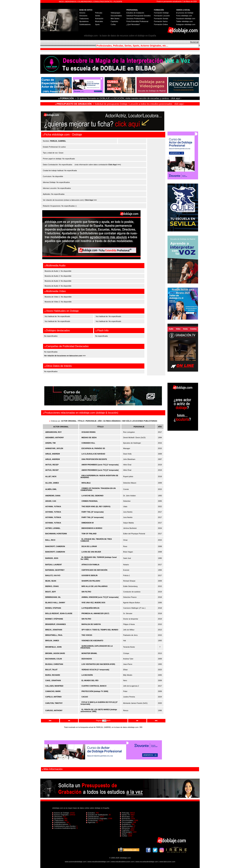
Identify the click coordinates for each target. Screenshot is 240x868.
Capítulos (114, 21)
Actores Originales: (61, 815)
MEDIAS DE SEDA (89, 438)
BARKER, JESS (52, 558)
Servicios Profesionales (135, 19)
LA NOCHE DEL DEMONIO (93, 496)
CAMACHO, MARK (53, 691)
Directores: (58, 817)
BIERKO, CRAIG (52, 586)
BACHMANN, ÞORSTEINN (56, 534)
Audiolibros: (126, 824)
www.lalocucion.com (167, 862)
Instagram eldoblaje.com (186, 24)
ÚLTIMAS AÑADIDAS (112, 421)
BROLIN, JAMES (52, 641)
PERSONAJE (91, 421)
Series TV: (125, 815)
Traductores (84, 19)
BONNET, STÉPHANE (54, 619)
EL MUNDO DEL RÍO (90, 680)
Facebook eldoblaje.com (186, 19)
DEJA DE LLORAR (89, 546)
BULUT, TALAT (51, 670)
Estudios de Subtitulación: (98, 815)
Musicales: (125, 817)
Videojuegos (115, 13)
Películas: (125, 813)
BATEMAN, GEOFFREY (55, 570)
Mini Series (115, 19)
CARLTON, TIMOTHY (54, 703)
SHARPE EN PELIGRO (91, 581)
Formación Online (161, 24)
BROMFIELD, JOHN (53, 647)
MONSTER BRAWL (89, 653)
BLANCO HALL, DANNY (55, 603)
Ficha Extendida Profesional (137, 21)
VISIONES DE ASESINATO (92, 641)
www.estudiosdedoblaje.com (99, 862)
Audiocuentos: (127, 826)
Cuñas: (124, 836)
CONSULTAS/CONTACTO (103, 2)
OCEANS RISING (89, 432)
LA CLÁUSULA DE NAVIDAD (93, 454)
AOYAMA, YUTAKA (53, 506)
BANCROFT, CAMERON (55, 546)
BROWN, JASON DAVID (55, 653)
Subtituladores (85, 24)
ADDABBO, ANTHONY (55, 438)
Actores (82, 13)
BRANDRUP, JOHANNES (56, 624)
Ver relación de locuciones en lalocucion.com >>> (65, 356)
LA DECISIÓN (87, 675)
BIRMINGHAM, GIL (53, 597)
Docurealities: (127, 822)
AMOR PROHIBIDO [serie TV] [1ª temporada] (100, 465)
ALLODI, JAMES (52, 483)
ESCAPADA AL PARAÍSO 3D (93, 448)
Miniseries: (125, 828)
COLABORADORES (85, 2)
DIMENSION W (88, 523)
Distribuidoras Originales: (97, 819)
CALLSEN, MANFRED (54, 686)
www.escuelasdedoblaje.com (147, 862)
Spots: (124, 834)
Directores (83, 16)
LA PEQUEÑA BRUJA (91, 608)
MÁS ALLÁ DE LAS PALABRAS (95, 586)
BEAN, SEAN (51, 581)
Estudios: (91, 813)
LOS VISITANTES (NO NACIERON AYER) (98, 664)
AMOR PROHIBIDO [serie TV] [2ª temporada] (100, 470)
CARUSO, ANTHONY (54, 710)
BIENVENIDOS (71, 2)
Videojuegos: (126, 832)
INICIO (62, 2)
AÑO (100, 421)
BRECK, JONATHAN (54, 630)
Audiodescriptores (60, 824)
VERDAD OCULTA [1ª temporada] (95, 670)
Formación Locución (162, 16)
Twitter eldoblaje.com (184, 21)
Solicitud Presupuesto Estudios (138, 16)
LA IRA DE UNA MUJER (91, 552)
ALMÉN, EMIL (51, 489)
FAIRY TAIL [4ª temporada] (93, 517)
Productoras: (92, 820)
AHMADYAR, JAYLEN (54, 448)
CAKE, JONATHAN (53, 680)
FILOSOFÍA (118, 2)
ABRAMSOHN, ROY (53, 432)
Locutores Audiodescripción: (64, 828)
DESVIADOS (87, 659)
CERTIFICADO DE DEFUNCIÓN (95, 570)
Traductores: (58, 820)
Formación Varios (161, 21)
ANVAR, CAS (51, 501)
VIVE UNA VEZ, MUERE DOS (93, 603)
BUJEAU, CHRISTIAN (54, 664)
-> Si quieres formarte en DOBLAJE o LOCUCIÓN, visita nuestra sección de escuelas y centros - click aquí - (120, 98)
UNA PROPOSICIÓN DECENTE (94, 459)
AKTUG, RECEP (52, 465)
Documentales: (127, 820)
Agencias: (91, 822)
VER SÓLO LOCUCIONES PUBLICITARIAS (140, 421)
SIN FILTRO (86, 592)
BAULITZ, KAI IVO (53, 575)
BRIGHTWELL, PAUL (54, 635)
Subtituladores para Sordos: (64, 826)
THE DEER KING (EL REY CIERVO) (96, 506)
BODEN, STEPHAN (53, 608)
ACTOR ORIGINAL (69, 421)
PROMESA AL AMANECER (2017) (95, 613)
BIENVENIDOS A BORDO (92, 528)
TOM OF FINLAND (89, 534)
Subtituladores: (59, 822)
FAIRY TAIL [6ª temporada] (93, 512)
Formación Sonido (161, 19)
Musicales (99, 21)
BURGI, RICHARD (53, 675)
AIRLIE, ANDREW (53, 454)
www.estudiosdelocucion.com (123, 862)
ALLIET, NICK (51, 476)
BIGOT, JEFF (51, 592)
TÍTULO (81, 421)
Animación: (125, 819)
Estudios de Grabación (135, 13)
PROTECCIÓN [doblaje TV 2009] (95, 691)
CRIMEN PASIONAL (90, 501)
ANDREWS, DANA (53, 496)
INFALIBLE (86, 483)
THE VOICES (87, 635)
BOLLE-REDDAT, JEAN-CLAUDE (59, 613)
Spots (97, 24)
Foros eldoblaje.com (184, 16)
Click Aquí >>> (114, 165)
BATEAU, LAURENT (54, 565)
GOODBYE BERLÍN (90, 575)
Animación (99, 19)
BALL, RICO (50, 540)
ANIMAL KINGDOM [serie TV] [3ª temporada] (100, 597)
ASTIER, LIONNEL (53, 528)
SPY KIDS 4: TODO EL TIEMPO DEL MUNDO (100, 630)
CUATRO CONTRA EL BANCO (94, 686)
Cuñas (113, 24)
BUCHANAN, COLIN (54, 659)
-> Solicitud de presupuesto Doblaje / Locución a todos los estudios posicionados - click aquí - (120, 104)
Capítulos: (125, 830)
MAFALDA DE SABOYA (91, 624)
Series (98, 16)
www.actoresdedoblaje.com (76, 862)
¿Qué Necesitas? (133, 24)
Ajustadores (84, 21)
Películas (99, 13)
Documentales (116, 16)
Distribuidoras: (93, 817)
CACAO (85, 697)
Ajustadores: (58, 819)
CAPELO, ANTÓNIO (53, 697)
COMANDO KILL (88, 443)
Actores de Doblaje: (61, 813)
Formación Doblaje (161, 13)
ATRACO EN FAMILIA (91, 565)
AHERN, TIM (50, 443)
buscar (195, 42)
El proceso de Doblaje (185, 13)
